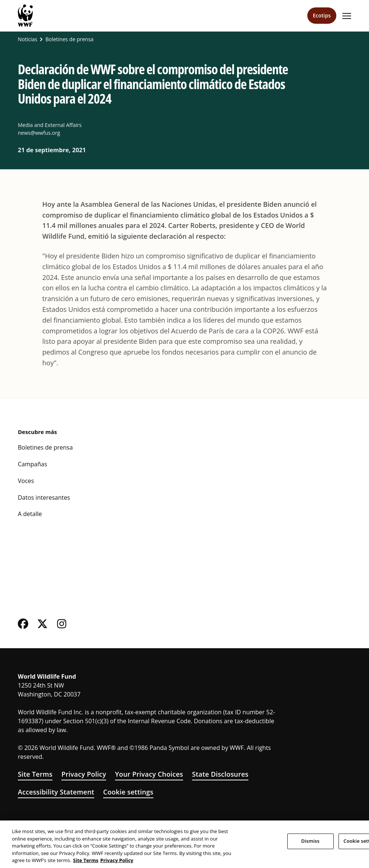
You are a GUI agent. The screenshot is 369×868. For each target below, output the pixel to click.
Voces (26, 481)
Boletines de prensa (69, 39)
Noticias (27, 39)
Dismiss (310, 841)
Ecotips (322, 15)
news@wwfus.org (39, 133)
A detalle (30, 514)
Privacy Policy (84, 774)
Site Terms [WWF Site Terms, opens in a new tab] (86, 860)
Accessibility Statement (56, 792)
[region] (184, 844)
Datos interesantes (44, 497)
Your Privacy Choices (149, 774)
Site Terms (35, 774)
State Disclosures (220, 774)
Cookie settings (128, 792)
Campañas (33, 464)
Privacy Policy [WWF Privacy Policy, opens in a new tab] (117, 860)
